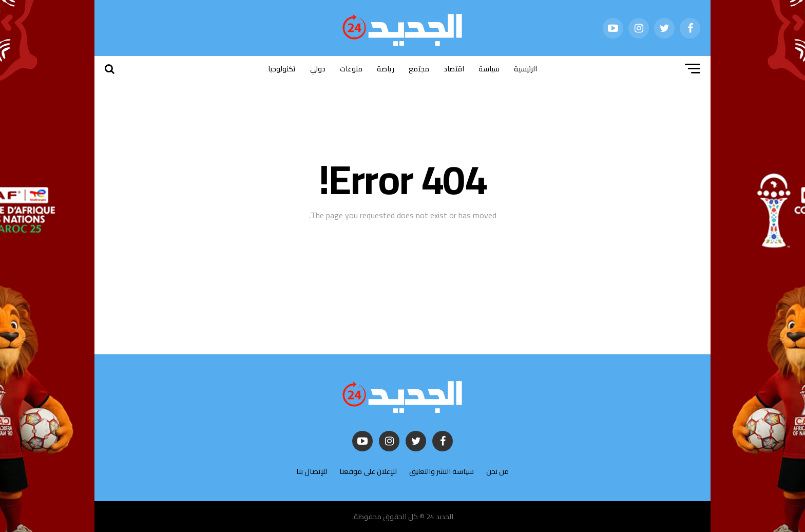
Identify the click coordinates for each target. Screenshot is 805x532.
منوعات (351, 69)
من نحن (497, 471)
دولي (318, 69)
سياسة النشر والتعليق (442, 471)
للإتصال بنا (312, 471)
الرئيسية (525, 69)
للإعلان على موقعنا (368, 471)
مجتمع (419, 69)
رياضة (386, 69)
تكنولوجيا (282, 69)
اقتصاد (454, 69)
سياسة (489, 69)
